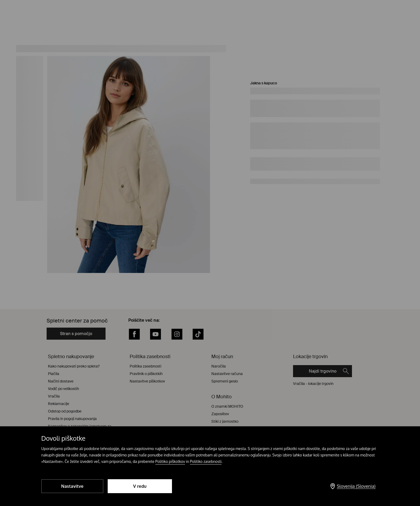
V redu (140, 486)
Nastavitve (72, 486)
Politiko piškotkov (170, 461)
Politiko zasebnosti (206, 461)
